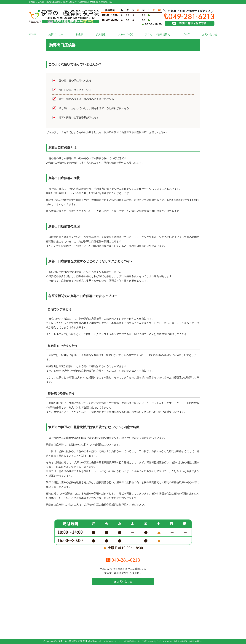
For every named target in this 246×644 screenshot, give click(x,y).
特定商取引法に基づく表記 (136, 641)
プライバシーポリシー (113, 641)
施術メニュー (56, 34)
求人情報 (101, 34)
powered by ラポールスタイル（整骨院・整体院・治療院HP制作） (175, 641)
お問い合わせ (210, 34)
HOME (33, 34)
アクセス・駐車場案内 (158, 34)
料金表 (80, 34)
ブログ (186, 34)
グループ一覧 (125, 34)
